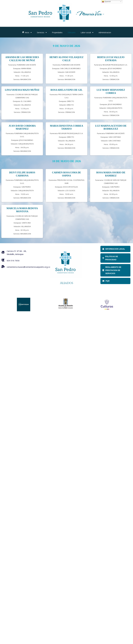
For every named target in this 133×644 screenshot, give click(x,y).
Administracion (105, 32)
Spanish (106, 2)
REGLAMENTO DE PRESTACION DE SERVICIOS (112, 270)
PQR (106, 281)
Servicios (42, 33)
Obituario (72, 32)
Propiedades (57, 32)
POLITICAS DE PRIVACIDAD (110, 258)
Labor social (87, 33)
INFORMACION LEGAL (114, 249)
